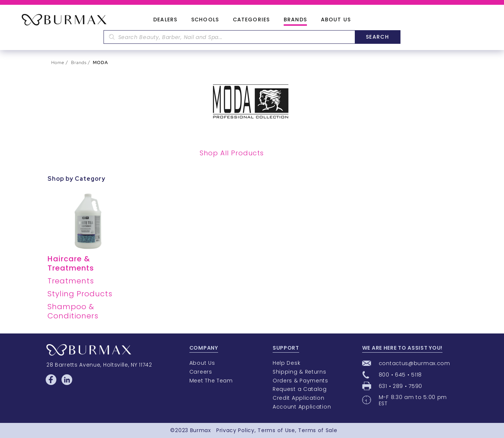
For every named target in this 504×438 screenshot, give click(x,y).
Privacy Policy (235, 430)
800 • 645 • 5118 (400, 375)
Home (58, 63)
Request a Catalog (300, 389)
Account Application (302, 407)
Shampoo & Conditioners (73, 311)
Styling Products (80, 294)
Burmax (201, 430)
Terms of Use (276, 430)
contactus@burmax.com (414, 363)
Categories (251, 20)
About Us (336, 20)
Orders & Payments (300, 381)
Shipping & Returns (300, 372)
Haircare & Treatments (71, 263)
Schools (205, 20)
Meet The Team (211, 381)
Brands (295, 20)
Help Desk (286, 363)
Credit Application (299, 398)
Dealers (165, 20)
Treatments (71, 281)
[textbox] (229, 37)
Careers (201, 372)
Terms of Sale (318, 430)
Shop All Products (232, 153)
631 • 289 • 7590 (400, 386)
